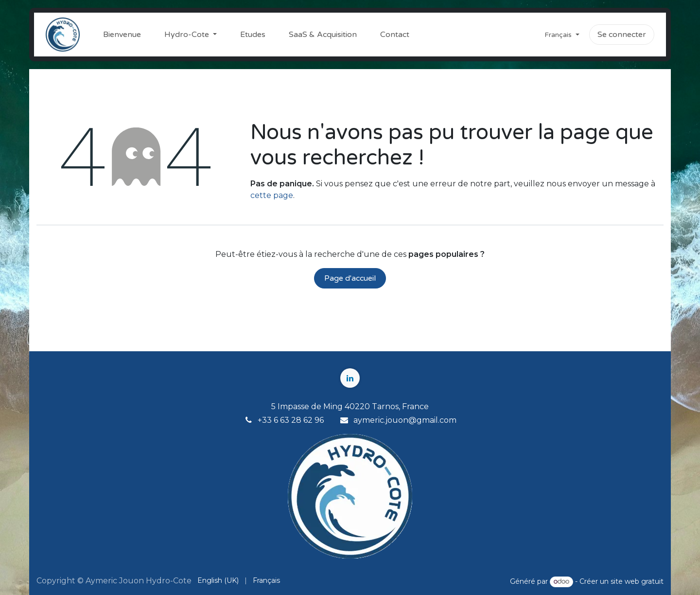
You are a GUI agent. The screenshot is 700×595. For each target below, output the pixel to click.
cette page (272, 195)
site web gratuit (637, 581)
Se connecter (622, 35)
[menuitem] (122, 35)
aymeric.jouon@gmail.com (405, 420)
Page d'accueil (350, 278)
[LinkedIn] (350, 378)
